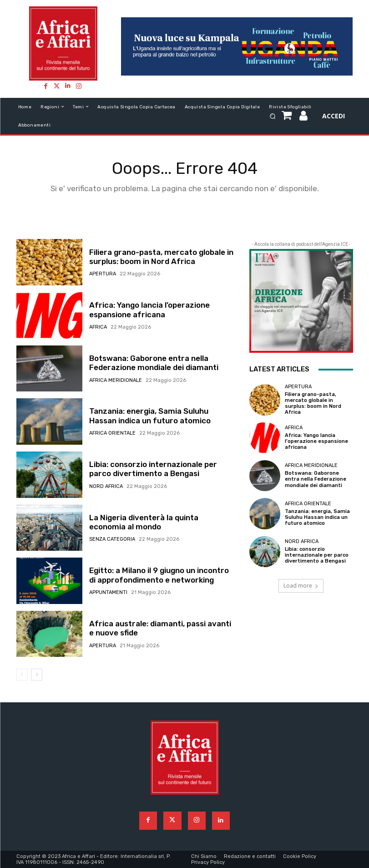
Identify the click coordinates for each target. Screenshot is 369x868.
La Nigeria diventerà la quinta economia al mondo (144, 522)
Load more (301, 586)
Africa (98, 327)
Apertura (103, 274)
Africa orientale (112, 433)
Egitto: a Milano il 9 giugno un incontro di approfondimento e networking (159, 575)
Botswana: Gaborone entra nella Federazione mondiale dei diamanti (154, 363)
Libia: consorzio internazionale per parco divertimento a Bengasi (153, 469)
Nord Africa (106, 486)
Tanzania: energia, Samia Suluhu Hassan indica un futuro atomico (150, 416)
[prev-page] (22, 675)
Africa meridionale (116, 380)
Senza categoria (112, 539)
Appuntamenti (108, 592)
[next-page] (37, 675)
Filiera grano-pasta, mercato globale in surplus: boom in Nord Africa (161, 257)
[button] (273, 116)
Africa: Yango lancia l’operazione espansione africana (149, 310)
